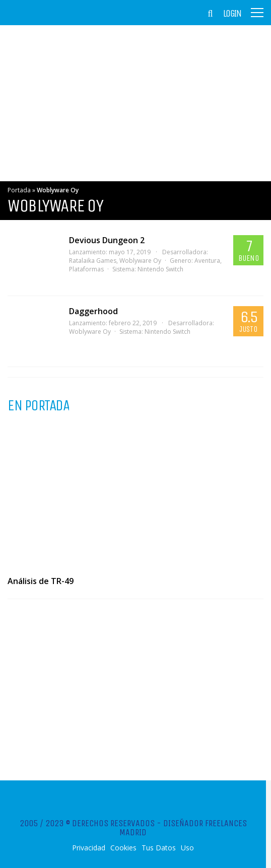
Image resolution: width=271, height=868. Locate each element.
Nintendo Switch (160, 269)
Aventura (207, 261)
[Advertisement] (135, 103)
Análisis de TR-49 (41, 581)
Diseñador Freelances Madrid (183, 828)
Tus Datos (159, 848)
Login (232, 14)
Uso (187, 848)
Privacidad (89, 848)
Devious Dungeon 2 (107, 240)
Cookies (123, 848)
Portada (19, 190)
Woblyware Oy (140, 261)
